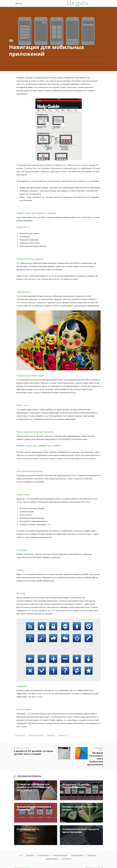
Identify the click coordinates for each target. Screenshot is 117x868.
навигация (51, 735)
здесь (50, 446)
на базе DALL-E (23, 227)
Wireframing (52, 854)
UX (11, 41)
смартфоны (63, 735)
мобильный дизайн (36, 735)
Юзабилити (43, 851)
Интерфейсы (20, 735)
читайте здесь (31, 446)
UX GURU (27, 863)
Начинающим (60, 851)
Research (93, 851)
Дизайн (29, 851)
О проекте (67, 854)
